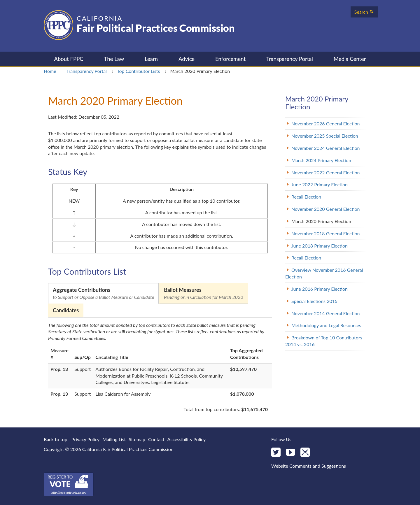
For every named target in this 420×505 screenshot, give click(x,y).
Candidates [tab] (66, 310)
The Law (114, 59)
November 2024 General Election (326, 148)
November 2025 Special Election (325, 136)
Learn (151, 59)
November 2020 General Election (326, 209)
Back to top (56, 439)
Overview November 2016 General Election (324, 273)
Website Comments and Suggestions (309, 466)
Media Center (350, 59)
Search (364, 12)
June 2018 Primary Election (320, 246)
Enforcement (230, 59)
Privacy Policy (86, 439)
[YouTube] (290, 453)
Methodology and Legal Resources (326, 325)
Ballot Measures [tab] (204, 294)
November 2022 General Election (326, 172)
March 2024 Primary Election (321, 160)
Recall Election (306, 197)
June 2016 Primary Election (320, 289)
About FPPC (69, 59)
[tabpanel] (160, 367)
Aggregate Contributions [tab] (103, 294)
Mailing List (114, 439)
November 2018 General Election (326, 233)
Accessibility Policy (187, 439)
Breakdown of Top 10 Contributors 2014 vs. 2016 (324, 341)
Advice (187, 59)
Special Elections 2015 (314, 301)
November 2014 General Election (326, 313)
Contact (156, 439)
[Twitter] (276, 453)
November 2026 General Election (326, 123)
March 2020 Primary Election (321, 221)
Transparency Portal (290, 59)
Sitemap (137, 439)
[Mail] (305, 453)
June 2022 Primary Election (320, 184)
